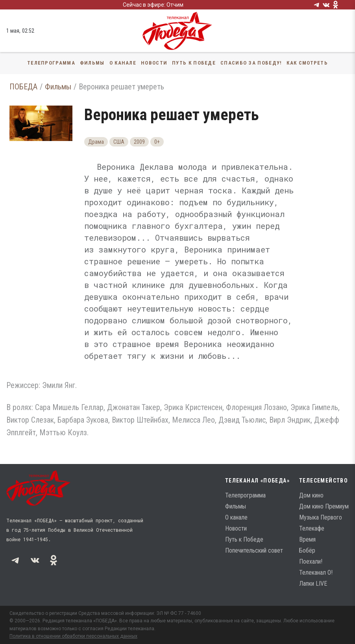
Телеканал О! (316, 573)
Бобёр (307, 550)
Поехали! (311, 561)
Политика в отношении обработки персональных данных (73, 636)
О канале (123, 63)
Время (307, 539)
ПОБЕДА (23, 87)
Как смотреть (307, 63)
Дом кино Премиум (324, 506)
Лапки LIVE (313, 584)
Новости (154, 63)
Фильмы (92, 63)
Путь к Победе (194, 63)
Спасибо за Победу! (251, 63)
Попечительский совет (254, 550)
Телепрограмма (51, 63)
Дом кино (311, 495)
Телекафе (312, 528)
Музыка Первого (321, 517)
